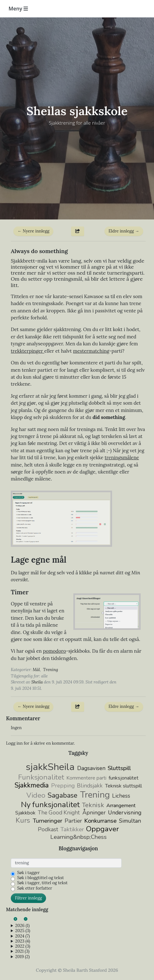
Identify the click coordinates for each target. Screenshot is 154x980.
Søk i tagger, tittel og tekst (42, 883)
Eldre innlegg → (124, 231)
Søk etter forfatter (35, 888)
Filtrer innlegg (28, 898)
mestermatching (91, 351)
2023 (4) (23, 941)
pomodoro (54, 651)
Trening (51, 670)
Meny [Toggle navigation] (18, 9)
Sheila (37, 682)
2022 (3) (23, 946)
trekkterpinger (28, 351)
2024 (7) (23, 936)
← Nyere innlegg (33, 231)
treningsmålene (122, 457)
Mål (36, 670)
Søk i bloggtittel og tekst (40, 878)
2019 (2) (23, 957)
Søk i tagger (28, 873)
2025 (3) (23, 931)
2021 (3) (22, 951)
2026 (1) (23, 926)
